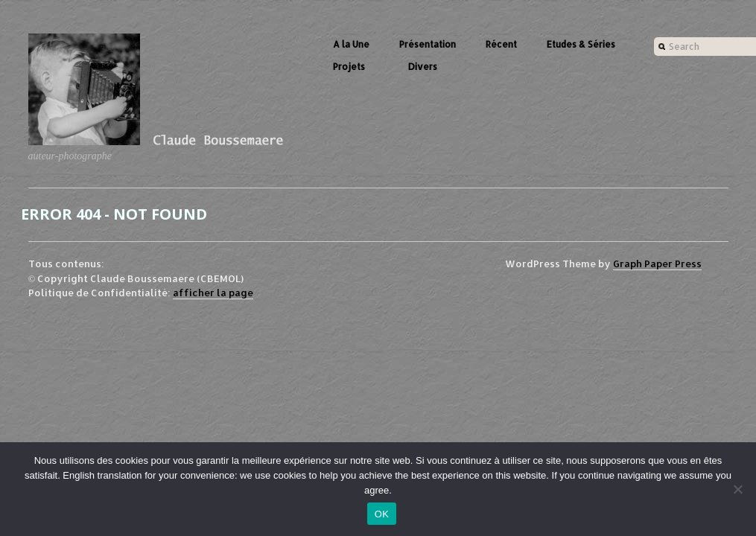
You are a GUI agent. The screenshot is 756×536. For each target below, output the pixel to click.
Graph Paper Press (657, 264)
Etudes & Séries (581, 44)
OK (382, 514)
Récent (501, 44)
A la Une (351, 44)
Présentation (428, 44)
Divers (423, 67)
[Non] (737, 489)
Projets (349, 67)
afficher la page (213, 293)
